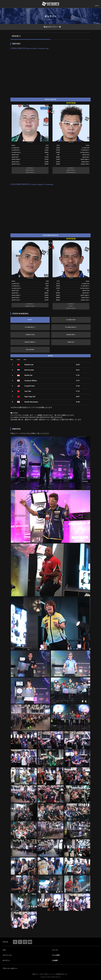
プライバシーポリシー (10, 968)
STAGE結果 (56, 955)
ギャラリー (6, 960)
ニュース (55, 950)
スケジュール (7, 955)
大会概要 (55, 960)
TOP (4, 950)
